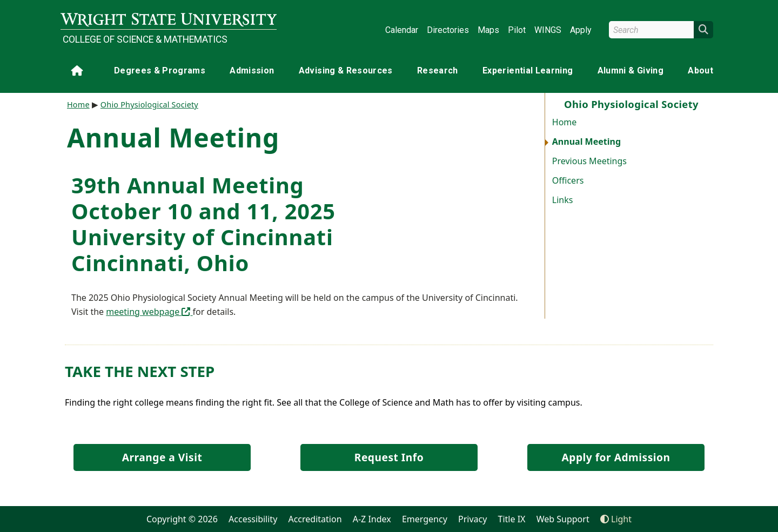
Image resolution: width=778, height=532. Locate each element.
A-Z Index (372, 519)
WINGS (548, 30)
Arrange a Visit (162, 457)
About (700, 70)
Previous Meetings (589, 161)
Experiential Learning (528, 70)
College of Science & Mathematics (145, 39)
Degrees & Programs (160, 70)
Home (565, 122)
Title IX (512, 519)
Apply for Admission (616, 457)
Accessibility (253, 519)
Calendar (402, 30)
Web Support (563, 519)
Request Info (389, 457)
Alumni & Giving (631, 70)
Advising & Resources (346, 70)
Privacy (472, 519)
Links (563, 200)
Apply (581, 30)
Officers (568, 180)
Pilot (517, 30)
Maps (488, 30)
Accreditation (315, 519)
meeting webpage (149, 312)
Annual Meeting (586, 142)
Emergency (425, 519)
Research (438, 70)
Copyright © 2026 (182, 519)
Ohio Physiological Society (149, 105)
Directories (448, 30)
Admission (252, 70)
